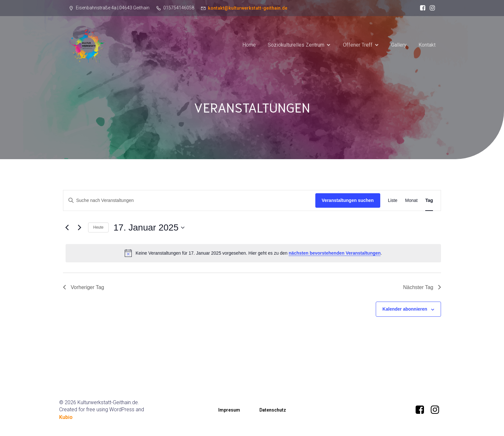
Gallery (399, 45)
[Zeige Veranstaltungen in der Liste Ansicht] (393, 200)
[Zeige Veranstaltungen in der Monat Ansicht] (411, 200)
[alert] (253, 253)
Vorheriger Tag (84, 287)
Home (249, 45)
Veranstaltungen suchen (348, 200)
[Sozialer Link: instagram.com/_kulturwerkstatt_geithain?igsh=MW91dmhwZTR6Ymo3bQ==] (431, 8)
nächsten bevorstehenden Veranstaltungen (335, 253)
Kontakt (427, 45)
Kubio (66, 417)
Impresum (229, 410)
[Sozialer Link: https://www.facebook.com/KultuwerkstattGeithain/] (421, 8)
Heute (98, 227)
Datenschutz (273, 410)
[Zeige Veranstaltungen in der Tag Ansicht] (429, 200)
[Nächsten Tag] (79, 228)
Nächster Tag (422, 287)
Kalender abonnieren (405, 309)
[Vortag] (67, 228)
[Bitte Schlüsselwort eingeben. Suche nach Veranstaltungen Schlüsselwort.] (189, 200)
